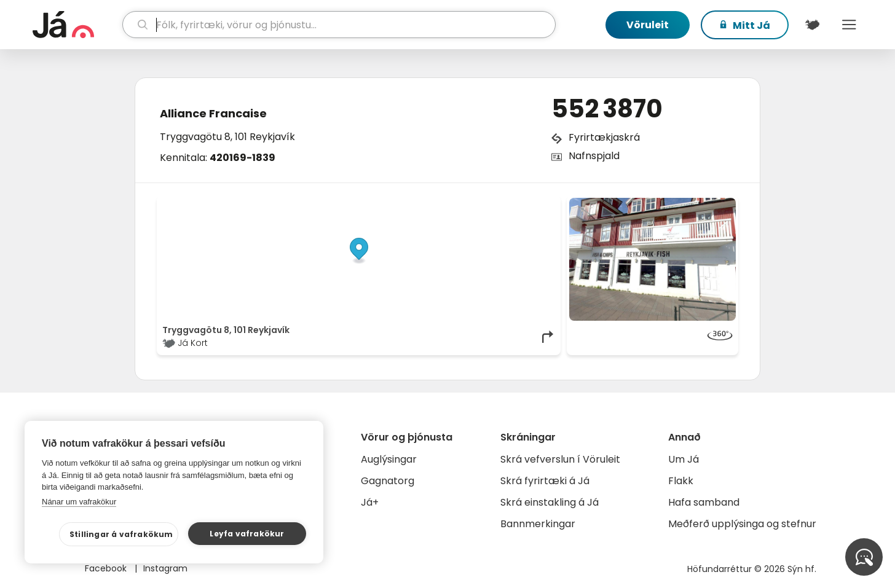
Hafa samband (704, 502)
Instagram (165, 568)
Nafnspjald (594, 156)
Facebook (107, 568)
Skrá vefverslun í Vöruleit (560, 459)
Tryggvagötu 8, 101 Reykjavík (227, 137)
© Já (429, 204)
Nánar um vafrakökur (79, 502)
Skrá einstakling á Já (550, 502)
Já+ (370, 502)
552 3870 (607, 109)
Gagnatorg (388, 481)
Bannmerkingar (538, 524)
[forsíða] (76, 25)
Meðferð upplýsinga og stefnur (742, 524)
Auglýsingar (389, 459)
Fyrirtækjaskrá (604, 137)
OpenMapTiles (532, 204)
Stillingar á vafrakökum (121, 534)
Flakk (681, 481)
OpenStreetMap (472, 204)
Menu (849, 25)
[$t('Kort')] (812, 25)
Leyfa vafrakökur (247, 534)
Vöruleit (648, 25)
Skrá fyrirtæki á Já (545, 481)
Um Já (684, 459)
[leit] (339, 25)
